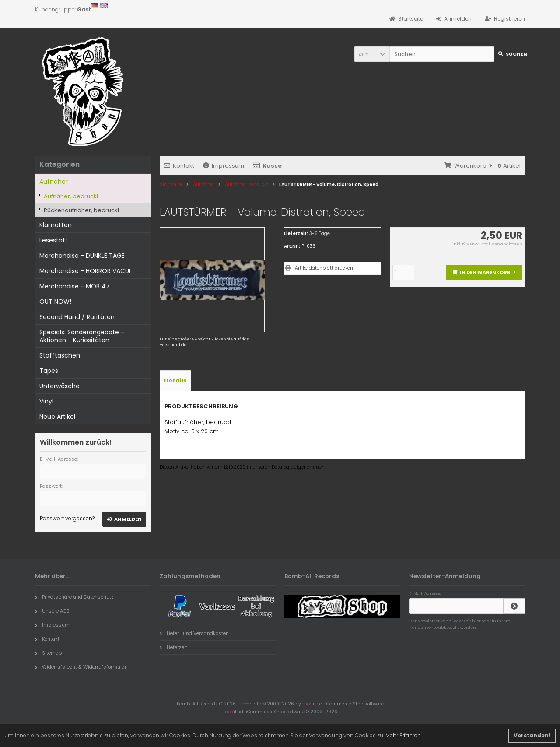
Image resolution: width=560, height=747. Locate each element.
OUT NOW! (55, 302)
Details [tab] (175, 381)
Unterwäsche (59, 386)
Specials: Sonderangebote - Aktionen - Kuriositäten (82, 336)
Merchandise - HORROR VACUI (85, 271)
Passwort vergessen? (67, 518)
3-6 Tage (320, 233)
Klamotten (56, 225)
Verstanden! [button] (532, 735)
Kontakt (179, 166)
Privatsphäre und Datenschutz (74, 597)
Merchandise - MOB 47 (75, 286)
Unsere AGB (52, 611)
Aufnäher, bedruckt (71, 196)
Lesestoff (54, 240)
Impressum (224, 166)
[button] (372, 54)
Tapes (49, 371)
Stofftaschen (60, 355)
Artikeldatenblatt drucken (324, 268)
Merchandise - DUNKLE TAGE (82, 256)
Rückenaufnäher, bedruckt (82, 210)
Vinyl (46, 401)
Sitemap (48, 653)
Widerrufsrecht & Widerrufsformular (81, 667)
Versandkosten (507, 244)
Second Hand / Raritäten (77, 317)
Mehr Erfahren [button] (403, 735)
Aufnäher (54, 182)
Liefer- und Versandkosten (194, 633)
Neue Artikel (57, 417)
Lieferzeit (173, 647)
